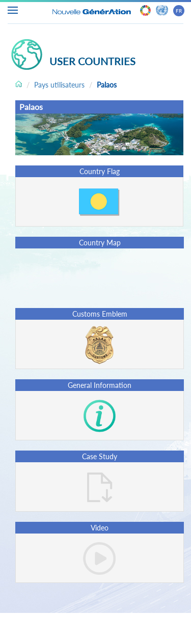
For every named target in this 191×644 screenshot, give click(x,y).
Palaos (107, 85)
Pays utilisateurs (59, 85)
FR (179, 11)
